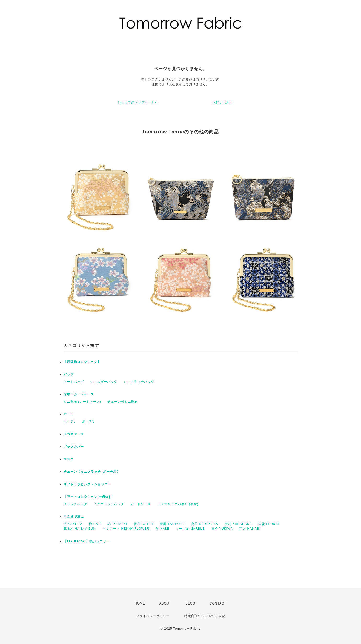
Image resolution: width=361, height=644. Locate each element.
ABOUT (165, 603)
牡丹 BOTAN (144, 524)
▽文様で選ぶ (74, 517)
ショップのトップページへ (138, 102)
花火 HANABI (250, 529)
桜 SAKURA (73, 524)
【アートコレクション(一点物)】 (89, 497)
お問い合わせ (223, 102)
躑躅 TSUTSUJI (172, 524)
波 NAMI (162, 529)
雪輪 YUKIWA (222, 529)
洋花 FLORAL (269, 524)
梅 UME (95, 524)
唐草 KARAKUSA (205, 524)
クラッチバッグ (75, 504)
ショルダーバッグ (104, 382)
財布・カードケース (79, 394)
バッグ (69, 374)
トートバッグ (74, 382)
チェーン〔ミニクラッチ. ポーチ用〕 (92, 472)
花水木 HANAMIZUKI (80, 529)
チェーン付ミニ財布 (123, 402)
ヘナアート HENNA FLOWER (126, 529)
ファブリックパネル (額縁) (178, 504)
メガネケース (74, 434)
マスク (69, 459)
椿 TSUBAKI (117, 524)
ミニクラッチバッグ (139, 382)
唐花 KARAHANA (238, 524)
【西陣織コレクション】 (82, 362)
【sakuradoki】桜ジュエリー (87, 541)
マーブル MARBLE (190, 529)
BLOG (190, 603)
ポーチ (69, 414)
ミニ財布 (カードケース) (82, 402)
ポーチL (70, 421)
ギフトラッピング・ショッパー (87, 484)
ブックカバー (74, 447)
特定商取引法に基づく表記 (205, 616)
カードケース (141, 504)
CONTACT (218, 603)
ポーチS (88, 421)
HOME (140, 603)
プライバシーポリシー (153, 616)
